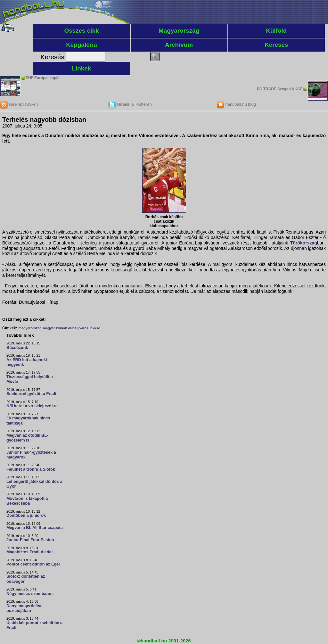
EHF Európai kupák (43, 78)
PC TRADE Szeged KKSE (280, 89)
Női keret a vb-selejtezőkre (32, 406)
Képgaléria (82, 45)
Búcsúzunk (17, 348)
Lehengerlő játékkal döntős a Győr (34, 484)
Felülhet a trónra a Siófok (31, 469)
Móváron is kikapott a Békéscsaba (27, 501)
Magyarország (179, 31)
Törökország (304, 243)
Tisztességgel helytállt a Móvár (30, 379)
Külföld (276, 31)
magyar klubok (55, 328)
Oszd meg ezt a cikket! (24, 319)
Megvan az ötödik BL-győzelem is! (27, 438)
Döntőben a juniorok (26, 516)
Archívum (179, 45)
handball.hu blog (236, 104)
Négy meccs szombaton (29, 594)
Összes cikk (81, 31)
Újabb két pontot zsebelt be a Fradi (34, 625)
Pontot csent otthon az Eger (33, 564)
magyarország (30, 328)
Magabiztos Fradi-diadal (29, 552)
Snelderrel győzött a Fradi (31, 394)
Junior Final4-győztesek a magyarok (31, 455)
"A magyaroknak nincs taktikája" (28, 421)
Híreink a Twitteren (130, 104)
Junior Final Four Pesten (30, 540)
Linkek (82, 68)
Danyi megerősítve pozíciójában (25, 608)
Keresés (276, 45)
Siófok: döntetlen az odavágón (26, 579)
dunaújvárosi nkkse (84, 328)
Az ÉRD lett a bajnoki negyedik (27, 362)
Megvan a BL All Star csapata (35, 528)
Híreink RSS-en (19, 104)
